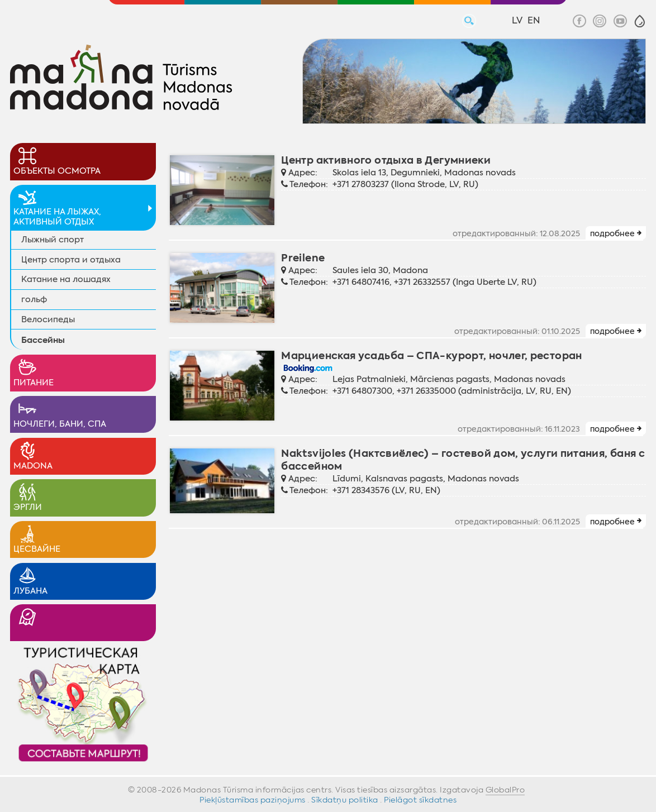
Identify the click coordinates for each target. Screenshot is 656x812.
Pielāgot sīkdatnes (420, 800)
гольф (34, 299)
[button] (640, 21)
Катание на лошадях (66, 279)
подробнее (612, 233)
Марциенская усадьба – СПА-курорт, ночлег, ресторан (431, 355)
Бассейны (43, 340)
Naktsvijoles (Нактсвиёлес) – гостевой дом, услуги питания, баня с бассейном (463, 460)
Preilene (303, 258)
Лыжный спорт (53, 240)
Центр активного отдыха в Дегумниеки (386, 160)
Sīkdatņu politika (345, 800)
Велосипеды (48, 319)
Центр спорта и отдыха (71, 260)
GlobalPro (505, 790)
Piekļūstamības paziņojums (253, 800)
